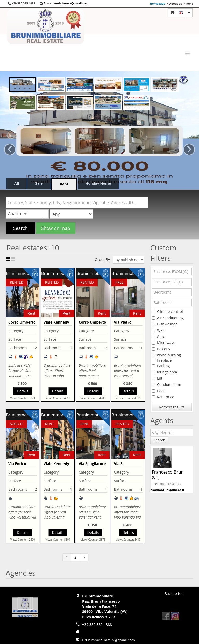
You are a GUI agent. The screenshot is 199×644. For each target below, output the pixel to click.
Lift (157, 378)
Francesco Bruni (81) (168, 474)
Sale (39, 183)
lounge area (164, 372)
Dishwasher (164, 324)
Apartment (27, 214)
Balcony (161, 349)
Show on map (56, 228)
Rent (64, 184)
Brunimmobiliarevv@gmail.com (64, 3)
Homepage (157, 3)
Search (20, 228)
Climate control (167, 312)
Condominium (166, 384)
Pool (158, 391)
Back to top (174, 593)
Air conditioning (168, 318)
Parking (161, 366)
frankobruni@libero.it (168, 490)
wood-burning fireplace (166, 358)
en (177, 13)
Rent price (163, 397)
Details (23, 391)
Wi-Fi (159, 330)
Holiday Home (98, 183)
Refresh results (172, 407)
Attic (158, 336)
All (17, 183)
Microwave (164, 343)
